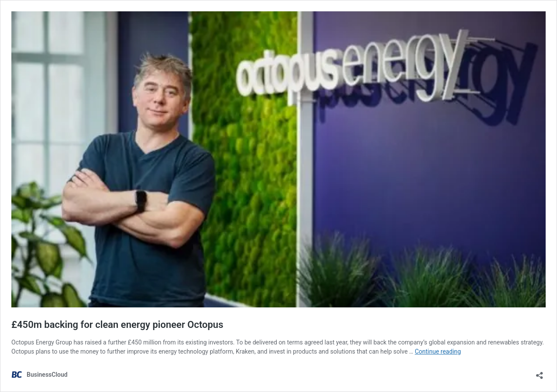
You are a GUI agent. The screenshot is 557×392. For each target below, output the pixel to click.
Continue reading (438, 351)
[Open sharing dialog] (540, 373)
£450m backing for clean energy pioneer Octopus (117, 325)
